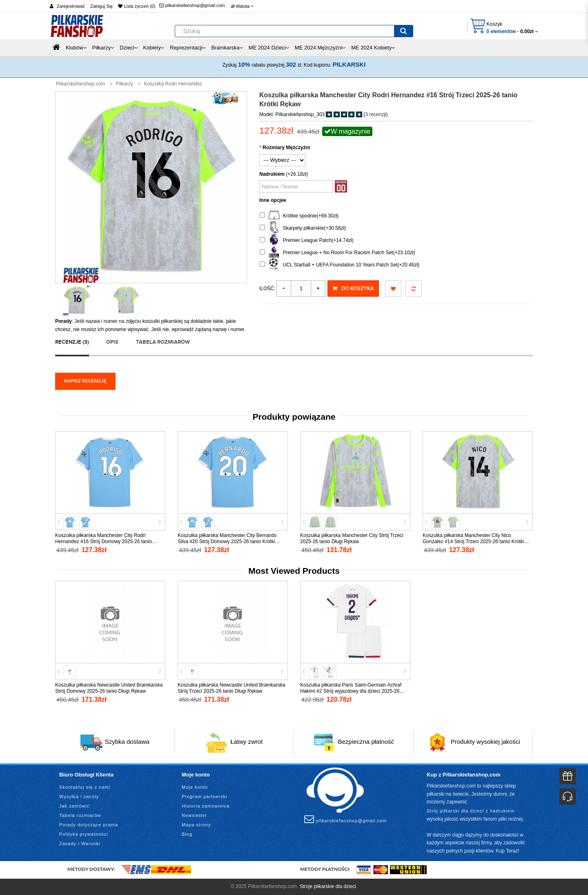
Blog (187, 834)
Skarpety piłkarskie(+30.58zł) (303, 228)
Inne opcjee (273, 200)
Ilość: (267, 289)
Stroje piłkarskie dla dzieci (328, 886)
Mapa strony (196, 825)
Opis (112, 342)
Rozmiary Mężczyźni (286, 148)
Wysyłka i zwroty (79, 797)
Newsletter (194, 815)
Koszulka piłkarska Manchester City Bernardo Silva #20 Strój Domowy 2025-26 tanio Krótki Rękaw (227, 541)
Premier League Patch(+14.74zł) (307, 241)
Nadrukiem (272, 174)
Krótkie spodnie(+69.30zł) (299, 216)
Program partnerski (205, 797)
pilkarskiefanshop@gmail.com (192, 5)
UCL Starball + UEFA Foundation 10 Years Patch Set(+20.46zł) (340, 265)
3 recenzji (375, 114)
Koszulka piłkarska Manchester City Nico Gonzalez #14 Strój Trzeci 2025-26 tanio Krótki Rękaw (473, 541)
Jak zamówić (74, 806)
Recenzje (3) (72, 342)
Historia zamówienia (206, 806)
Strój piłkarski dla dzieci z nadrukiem (471, 811)
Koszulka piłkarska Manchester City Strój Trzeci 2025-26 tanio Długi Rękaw (352, 538)
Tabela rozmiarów (163, 342)
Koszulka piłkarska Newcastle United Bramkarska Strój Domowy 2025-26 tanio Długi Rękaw (109, 688)
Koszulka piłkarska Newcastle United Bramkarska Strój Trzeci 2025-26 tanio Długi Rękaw (231, 688)
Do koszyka (353, 289)
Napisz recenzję (85, 381)
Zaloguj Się (101, 6)
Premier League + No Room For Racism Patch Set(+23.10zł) (337, 253)
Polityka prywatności (84, 834)
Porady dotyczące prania (89, 825)
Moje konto (195, 787)
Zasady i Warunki (80, 844)
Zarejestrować (71, 6)
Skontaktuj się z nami (85, 787)
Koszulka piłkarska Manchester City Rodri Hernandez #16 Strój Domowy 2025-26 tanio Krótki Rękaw (104, 541)
